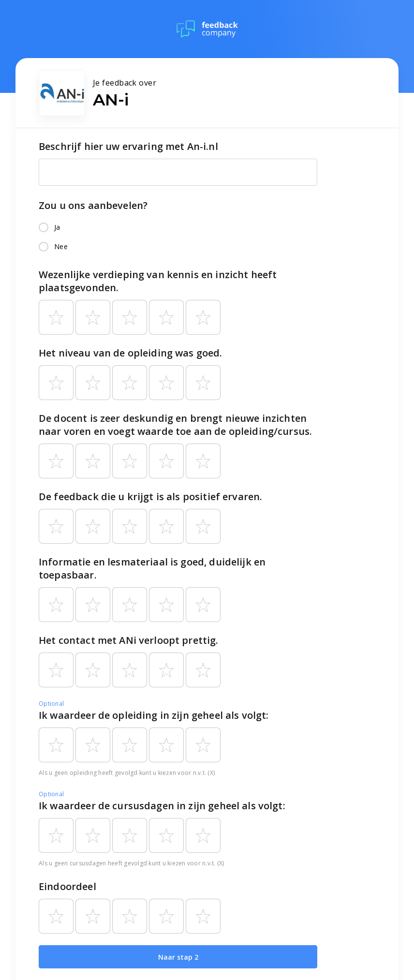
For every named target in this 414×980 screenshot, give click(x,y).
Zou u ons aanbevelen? (93, 205)
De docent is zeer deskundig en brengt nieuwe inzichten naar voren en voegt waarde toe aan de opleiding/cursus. (175, 425)
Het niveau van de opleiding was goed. (131, 353)
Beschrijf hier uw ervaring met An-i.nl (128, 146)
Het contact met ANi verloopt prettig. (129, 640)
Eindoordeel (67, 886)
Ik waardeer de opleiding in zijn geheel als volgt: (154, 715)
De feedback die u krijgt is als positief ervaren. (150, 497)
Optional (51, 704)
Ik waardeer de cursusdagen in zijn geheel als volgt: (162, 806)
